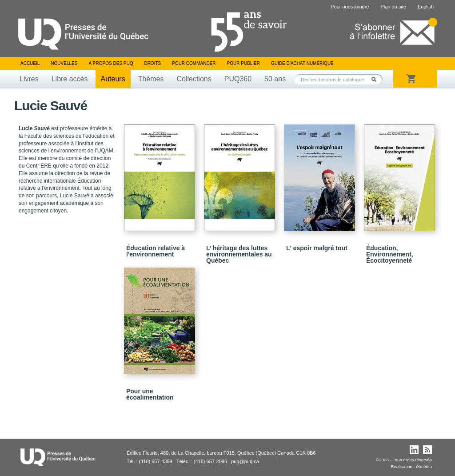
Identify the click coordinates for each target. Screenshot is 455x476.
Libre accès (70, 79)
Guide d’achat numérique (302, 63)
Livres (29, 79)
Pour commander (194, 63)
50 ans (275, 79)
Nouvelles (64, 63)
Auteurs (113, 79)
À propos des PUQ (111, 63)
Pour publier (243, 63)
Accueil (30, 63)
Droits (152, 63)
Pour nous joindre (350, 7)
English (426, 7)
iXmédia (424, 466)
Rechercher (376, 79)
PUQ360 (238, 79)
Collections (194, 79)
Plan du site (393, 7)
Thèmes (151, 79)
